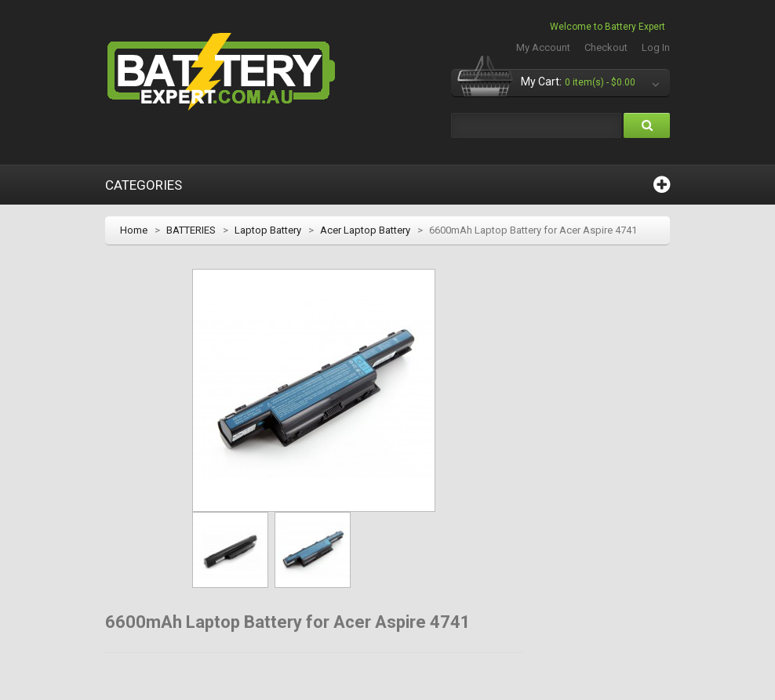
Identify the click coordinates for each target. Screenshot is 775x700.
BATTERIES (191, 230)
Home (134, 230)
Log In (656, 47)
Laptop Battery (268, 230)
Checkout (606, 47)
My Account (543, 47)
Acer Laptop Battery (365, 230)
